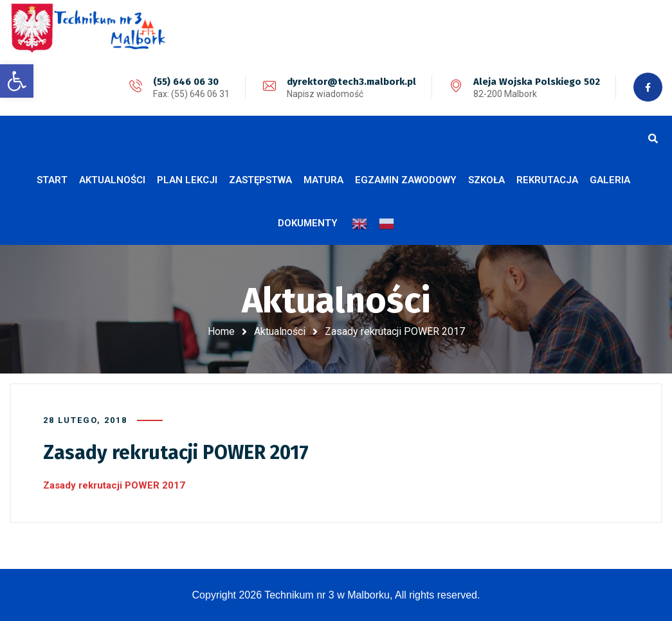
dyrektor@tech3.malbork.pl (351, 82)
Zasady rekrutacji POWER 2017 (114, 485)
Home (221, 331)
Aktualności (280, 331)
